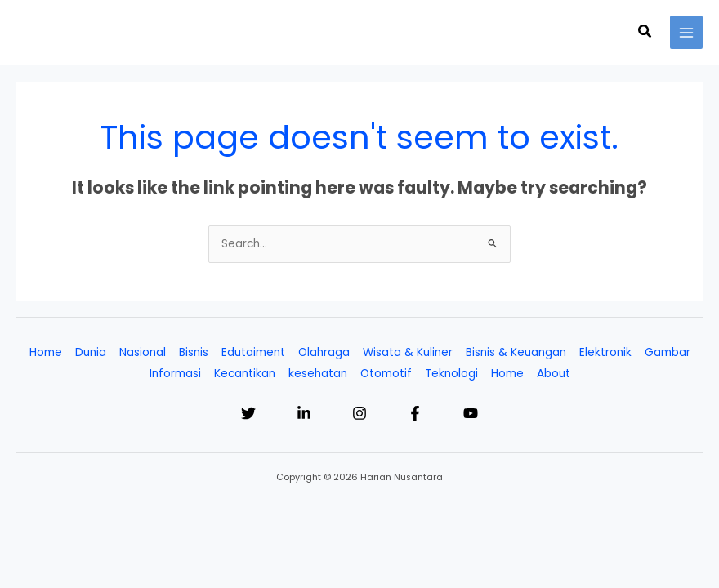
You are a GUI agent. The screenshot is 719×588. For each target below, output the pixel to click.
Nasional (143, 352)
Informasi (175, 374)
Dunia (91, 352)
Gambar (668, 352)
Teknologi (451, 374)
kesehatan (318, 374)
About (554, 374)
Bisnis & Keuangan (516, 352)
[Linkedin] (304, 413)
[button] (645, 33)
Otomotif (386, 374)
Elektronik (605, 352)
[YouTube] (471, 413)
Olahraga (324, 352)
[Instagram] (359, 413)
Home (46, 352)
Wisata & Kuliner (408, 352)
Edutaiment (253, 352)
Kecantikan (245, 374)
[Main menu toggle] (687, 32)
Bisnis (194, 352)
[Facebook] (415, 413)
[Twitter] (248, 413)
